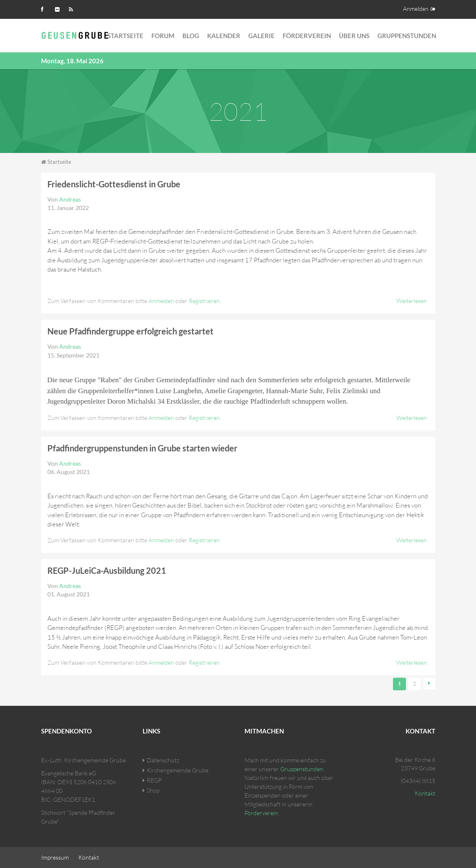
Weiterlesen (412, 301)
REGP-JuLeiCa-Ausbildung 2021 (107, 570)
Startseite (125, 36)
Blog (191, 36)
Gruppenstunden (407, 36)
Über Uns (354, 36)
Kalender (224, 36)
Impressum (55, 857)
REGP (154, 780)
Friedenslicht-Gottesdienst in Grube (114, 184)
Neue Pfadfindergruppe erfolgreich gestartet (130, 331)
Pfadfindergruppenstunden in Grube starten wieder (142, 448)
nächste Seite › (429, 684)
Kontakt (425, 793)
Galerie (261, 36)
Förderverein (307, 36)
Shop (153, 790)
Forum (163, 36)
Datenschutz (163, 760)
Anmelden (416, 9)
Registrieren (204, 301)
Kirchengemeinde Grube (178, 770)
